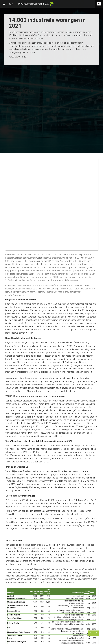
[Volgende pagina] (96, 633)
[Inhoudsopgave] (4, 4)
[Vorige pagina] (91, 633)
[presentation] (51, 62)
